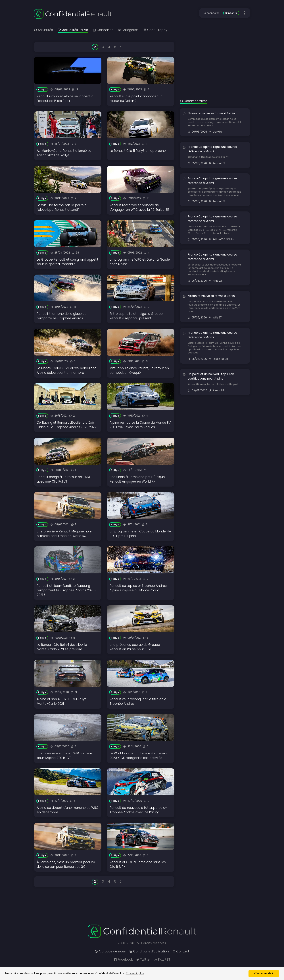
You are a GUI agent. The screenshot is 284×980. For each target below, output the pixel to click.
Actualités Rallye (73, 30)
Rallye (42, 89)
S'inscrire (231, 13)
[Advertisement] (215, 63)
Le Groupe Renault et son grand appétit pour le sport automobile (68, 262)
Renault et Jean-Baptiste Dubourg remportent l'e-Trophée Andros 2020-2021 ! (66, 590)
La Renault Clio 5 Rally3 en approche (138, 151)
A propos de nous (110, 951)
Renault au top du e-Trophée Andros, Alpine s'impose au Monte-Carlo (138, 588)
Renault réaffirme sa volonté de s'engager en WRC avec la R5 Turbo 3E (139, 207)
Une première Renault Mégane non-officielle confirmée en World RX (65, 534)
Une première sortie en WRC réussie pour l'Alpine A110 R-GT (64, 756)
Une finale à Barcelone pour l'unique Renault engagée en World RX (137, 479)
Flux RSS (162, 960)
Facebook (123, 960)
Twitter (143, 960)
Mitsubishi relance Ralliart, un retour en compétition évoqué (139, 370)
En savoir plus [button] (135, 973)
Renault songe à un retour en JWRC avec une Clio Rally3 (64, 479)
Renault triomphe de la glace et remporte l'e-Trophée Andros (61, 316)
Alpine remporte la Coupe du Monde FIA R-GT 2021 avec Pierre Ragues (140, 425)
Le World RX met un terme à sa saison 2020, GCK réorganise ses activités (139, 756)
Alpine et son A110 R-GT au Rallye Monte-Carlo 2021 (62, 701)
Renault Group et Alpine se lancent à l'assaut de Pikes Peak (65, 99)
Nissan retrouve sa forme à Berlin (211, 113)
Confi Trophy (155, 30)
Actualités (43, 30)
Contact (181, 951)
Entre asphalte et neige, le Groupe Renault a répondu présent (136, 316)
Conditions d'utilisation (149, 951)
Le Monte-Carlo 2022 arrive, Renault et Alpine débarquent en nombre (66, 370)
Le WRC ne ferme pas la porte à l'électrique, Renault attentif (62, 207)
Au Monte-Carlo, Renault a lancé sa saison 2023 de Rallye (64, 153)
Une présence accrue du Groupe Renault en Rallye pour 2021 (135, 647)
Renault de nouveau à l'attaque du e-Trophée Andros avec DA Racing (138, 810)
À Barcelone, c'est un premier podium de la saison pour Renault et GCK (66, 864)
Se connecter (211, 13)
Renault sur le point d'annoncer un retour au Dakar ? (136, 99)
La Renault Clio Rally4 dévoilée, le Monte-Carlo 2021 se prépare (62, 647)
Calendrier (103, 30)
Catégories (128, 30)
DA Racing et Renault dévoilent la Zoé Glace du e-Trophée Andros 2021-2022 (67, 425)
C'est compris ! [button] (264, 973)
